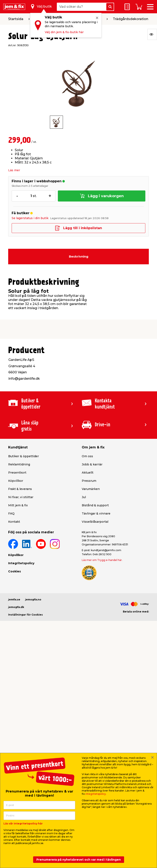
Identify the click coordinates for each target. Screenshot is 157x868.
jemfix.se (14, 599)
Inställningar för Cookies (25, 615)
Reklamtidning (19, 464)
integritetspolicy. (96, 794)
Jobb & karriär (92, 464)
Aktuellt (88, 473)
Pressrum (89, 481)
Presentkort (17, 473)
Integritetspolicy (21, 563)
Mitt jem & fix (18, 505)
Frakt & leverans (20, 489)
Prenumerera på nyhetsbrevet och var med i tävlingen (79, 860)
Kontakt (14, 522)
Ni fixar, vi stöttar (21, 497)
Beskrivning (79, 256)
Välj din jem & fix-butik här (64, 32)
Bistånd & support (95, 505)
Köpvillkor (16, 481)
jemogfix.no (33, 599)
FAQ (11, 513)
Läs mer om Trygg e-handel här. (102, 560)
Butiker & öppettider (24, 456)
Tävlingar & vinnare (96, 513)
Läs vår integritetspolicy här (23, 824)
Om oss (87, 456)
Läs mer (14, 170)
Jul (84, 497)
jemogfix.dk (16, 607)
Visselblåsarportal (95, 522)
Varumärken (91, 489)
